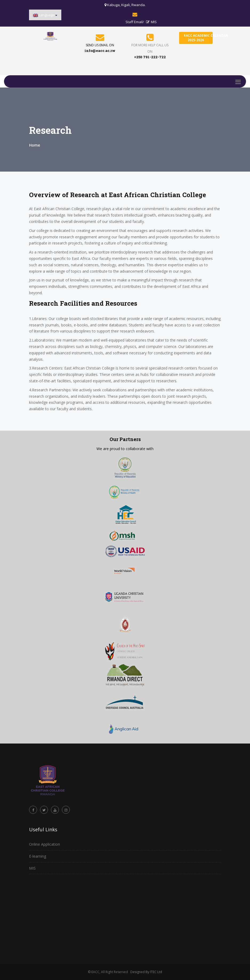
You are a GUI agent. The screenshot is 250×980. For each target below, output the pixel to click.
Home (35, 145)
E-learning (38, 856)
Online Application (45, 844)
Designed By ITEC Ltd (146, 972)
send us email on (100, 45)
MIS (151, 22)
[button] (45, 15)
